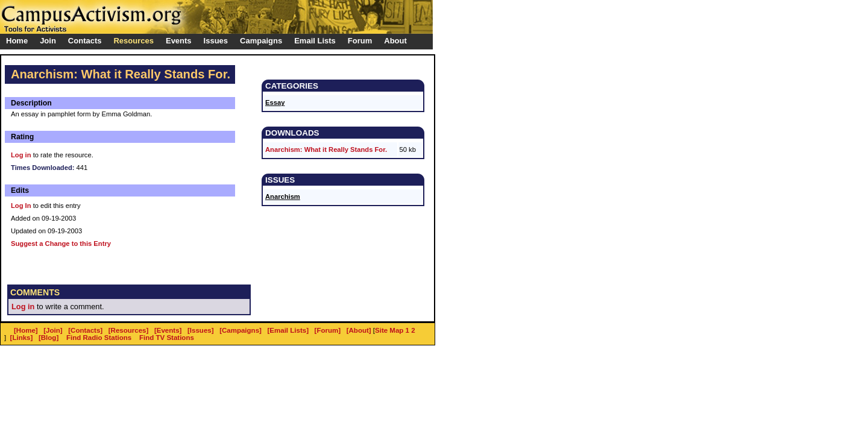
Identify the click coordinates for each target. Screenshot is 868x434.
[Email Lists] (288, 330)
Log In (21, 206)
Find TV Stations (167, 338)
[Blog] (49, 338)
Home (17, 41)
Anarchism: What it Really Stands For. (326, 149)
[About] (359, 330)
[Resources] (129, 330)
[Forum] (328, 330)
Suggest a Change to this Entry (61, 244)
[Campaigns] (241, 330)
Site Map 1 (392, 330)
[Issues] (201, 330)
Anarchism (283, 197)
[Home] (26, 330)
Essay (275, 102)
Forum (360, 41)
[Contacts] (85, 330)
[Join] (53, 330)
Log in (21, 155)
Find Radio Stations (99, 338)
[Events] (168, 330)
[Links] (22, 338)
